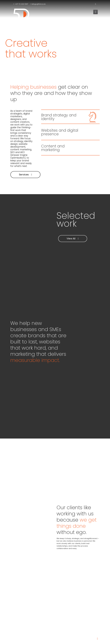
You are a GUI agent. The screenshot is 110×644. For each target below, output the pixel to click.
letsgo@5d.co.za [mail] (38, 4)
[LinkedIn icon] (96, 4)
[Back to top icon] (97, 639)
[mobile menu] (95, 12)
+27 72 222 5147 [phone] (22, 4)
